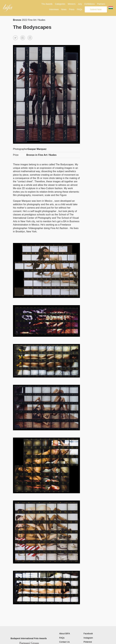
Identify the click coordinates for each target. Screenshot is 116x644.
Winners (72, 4)
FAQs (80, 9)
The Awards (47, 4)
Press (72, 9)
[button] (15, 38)
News (64, 9)
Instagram (88, 638)
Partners (101, 4)
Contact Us (64, 642)
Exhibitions (90, 4)
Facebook (88, 634)
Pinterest (88, 642)
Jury (80, 4)
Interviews (54, 9)
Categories (60, 4)
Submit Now (96, 9)
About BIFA (65, 634)
